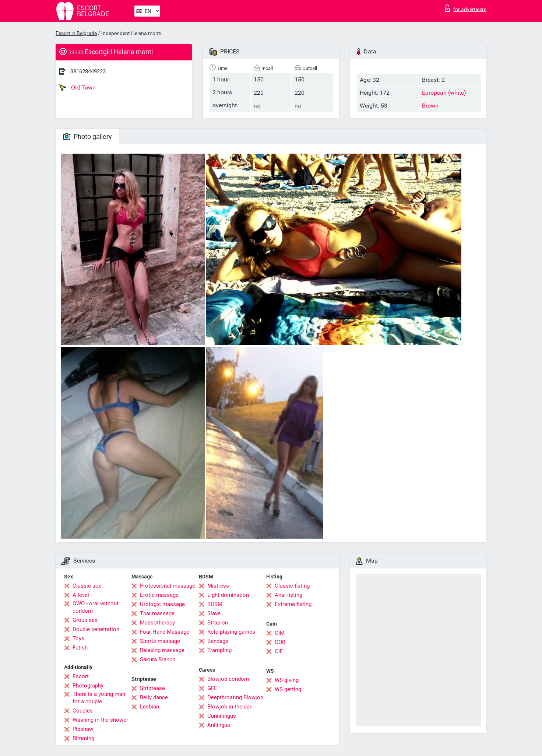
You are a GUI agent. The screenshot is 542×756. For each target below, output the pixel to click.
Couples (83, 711)
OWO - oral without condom (96, 607)
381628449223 (88, 71)
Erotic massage (159, 595)
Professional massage (168, 586)
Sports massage (160, 641)
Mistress (218, 586)
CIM (280, 633)
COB (280, 642)
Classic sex (87, 586)
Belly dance (154, 697)
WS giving (287, 680)
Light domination (228, 595)
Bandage (218, 641)
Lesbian (149, 707)
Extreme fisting (293, 604)
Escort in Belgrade (76, 33)
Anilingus (219, 725)
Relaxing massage (162, 650)
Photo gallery (87, 136)
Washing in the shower (100, 720)
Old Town (78, 88)
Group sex (85, 620)
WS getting (288, 689)
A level (81, 595)
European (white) (444, 93)
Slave (214, 613)
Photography (88, 686)
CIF (279, 651)
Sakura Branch (158, 659)
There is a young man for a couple (99, 698)
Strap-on (218, 623)
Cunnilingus (222, 716)
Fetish (80, 648)
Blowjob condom (228, 679)
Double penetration (96, 629)
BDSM (215, 604)
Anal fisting (288, 595)
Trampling (219, 650)
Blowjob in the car (229, 707)
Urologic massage (162, 604)
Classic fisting (292, 586)
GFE (212, 688)
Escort (81, 676)
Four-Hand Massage (165, 632)
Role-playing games (231, 632)
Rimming (83, 738)
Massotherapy (157, 623)
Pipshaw (83, 729)
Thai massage (157, 613)
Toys (78, 638)
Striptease (152, 688)
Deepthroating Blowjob (235, 697)
